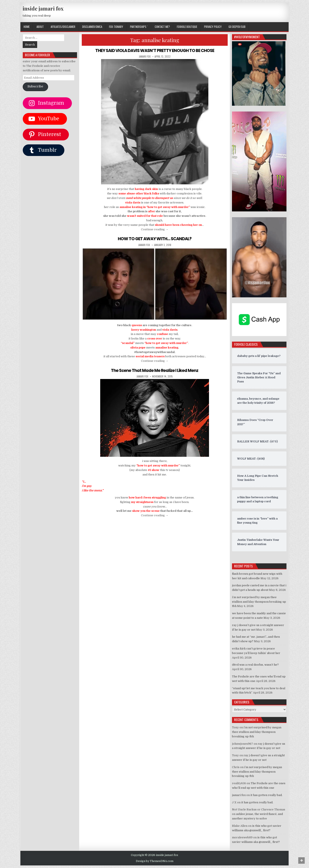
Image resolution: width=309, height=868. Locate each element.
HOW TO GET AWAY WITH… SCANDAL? (155, 239)
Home (27, 27)
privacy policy (213, 27)
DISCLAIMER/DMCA (92, 27)
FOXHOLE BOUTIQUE (187, 27)
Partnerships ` (139, 27)
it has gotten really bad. (266, 795)
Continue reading (155, 229)
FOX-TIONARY (116, 27)
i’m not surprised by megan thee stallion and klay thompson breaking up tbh (259, 602)
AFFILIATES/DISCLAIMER (63, 27)
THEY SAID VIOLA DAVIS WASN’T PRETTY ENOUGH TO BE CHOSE (155, 50)
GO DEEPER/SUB (237, 27)
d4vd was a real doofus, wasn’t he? (255, 665)
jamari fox (145, 57)
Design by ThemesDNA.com (155, 861)
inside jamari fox (43, 8)
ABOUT (40, 27)
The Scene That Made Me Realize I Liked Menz (155, 370)
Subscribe (35, 86)
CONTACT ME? (162, 27)
